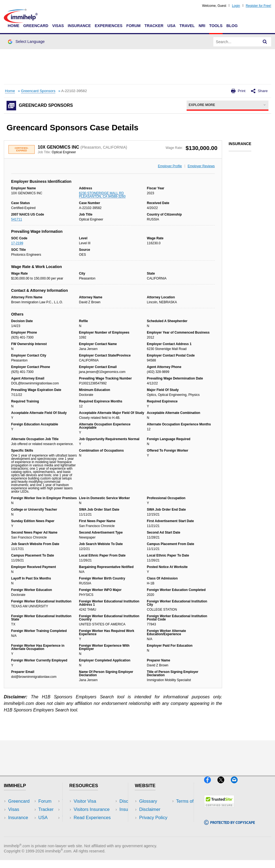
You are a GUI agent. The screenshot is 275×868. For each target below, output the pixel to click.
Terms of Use (153, 826)
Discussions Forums (94, 826)
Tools (216, 26)
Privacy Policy (153, 818)
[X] (224, 786)
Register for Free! (258, 6)
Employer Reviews (201, 166)
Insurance (79, 26)
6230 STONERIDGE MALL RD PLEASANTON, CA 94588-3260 (102, 195)
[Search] (265, 42)
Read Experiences (92, 818)
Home (14, 26)
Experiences (108, 26)
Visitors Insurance (92, 809)
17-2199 (17, 243)
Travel (187, 26)
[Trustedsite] (219, 810)
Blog (232, 26)
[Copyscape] (229, 827)
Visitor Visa (85, 801)
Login (236, 6)
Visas (58, 26)
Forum (133, 26)
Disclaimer (150, 809)
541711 (17, 219)
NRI (202, 26)
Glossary (148, 801)
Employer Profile (170, 166)
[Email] (237, 786)
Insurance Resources (95, 834)
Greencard (36, 26)
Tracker (154, 26)
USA (171, 26)
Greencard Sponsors (38, 91)
